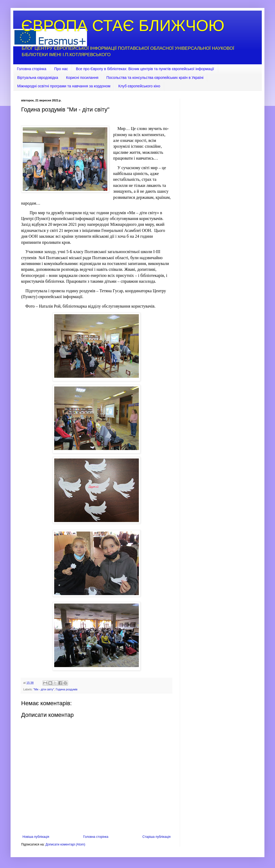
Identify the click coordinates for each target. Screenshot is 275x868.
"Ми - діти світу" (44, 689)
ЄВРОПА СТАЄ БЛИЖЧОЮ (123, 26)
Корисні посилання (82, 78)
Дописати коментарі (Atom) (65, 844)
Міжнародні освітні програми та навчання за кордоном (64, 86)
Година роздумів (67, 689)
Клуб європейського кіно (139, 86)
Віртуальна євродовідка (38, 78)
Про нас (61, 69)
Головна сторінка (32, 69)
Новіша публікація (36, 837)
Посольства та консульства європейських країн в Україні (155, 78)
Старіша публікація (156, 837)
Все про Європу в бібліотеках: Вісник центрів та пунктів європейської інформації (145, 69)
